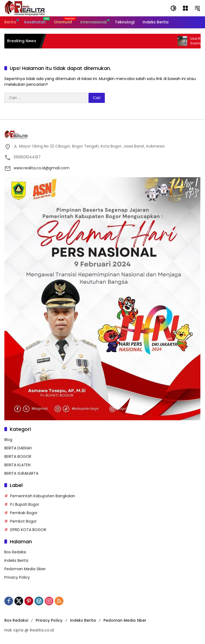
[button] (173, 8)
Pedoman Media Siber (25, 569)
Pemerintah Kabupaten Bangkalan (43, 496)
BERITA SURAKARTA (21, 473)
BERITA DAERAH (18, 448)
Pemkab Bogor (24, 513)
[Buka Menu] (185, 8)
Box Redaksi (15, 552)
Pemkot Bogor (23, 521)
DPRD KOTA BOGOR (28, 530)
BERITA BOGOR (18, 456)
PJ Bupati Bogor (25, 504)
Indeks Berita (16, 560)
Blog (8, 440)
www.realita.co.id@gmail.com (42, 168)
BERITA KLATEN (17, 465)
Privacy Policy (17, 577)
